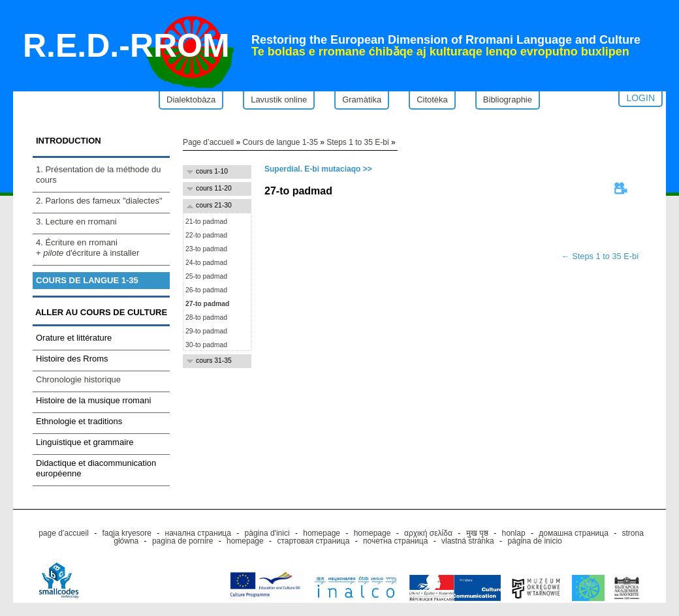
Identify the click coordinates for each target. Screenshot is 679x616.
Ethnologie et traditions (79, 421)
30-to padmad (205, 345)
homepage (322, 533)
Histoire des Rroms (72, 359)
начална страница (198, 533)
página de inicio (534, 541)
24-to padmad (205, 263)
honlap (514, 533)
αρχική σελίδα (428, 533)
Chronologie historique (78, 379)
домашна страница (574, 533)
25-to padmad (205, 276)
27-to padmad (206, 304)
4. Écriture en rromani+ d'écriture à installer (87, 248)
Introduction (69, 141)
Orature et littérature (74, 338)
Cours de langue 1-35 (87, 280)
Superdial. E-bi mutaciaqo (312, 169)
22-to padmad (205, 235)
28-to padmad (205, 317)
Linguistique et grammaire (85, 442)
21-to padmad (205, 222)
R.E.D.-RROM (126, 46)
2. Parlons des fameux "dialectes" (99, 201)
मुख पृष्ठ (477, 533)
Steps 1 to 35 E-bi (357, 142)
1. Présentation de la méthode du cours (99, 175)
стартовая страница (313, 541)
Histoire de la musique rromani (93, 400)
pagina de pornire (182, 541)
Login (640, 98)
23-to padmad (205, 249)
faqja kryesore (127, 533)
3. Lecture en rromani (76, 222)
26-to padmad (205, 290)
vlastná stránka (468, 541)
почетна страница (395, 541)
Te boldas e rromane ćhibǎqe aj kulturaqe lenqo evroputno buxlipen (440, 52)
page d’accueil (64, 533)
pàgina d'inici (267, 533)
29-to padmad (205, 331)
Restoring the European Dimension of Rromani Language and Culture (446, 40)
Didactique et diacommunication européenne (96, 468)
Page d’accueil (208, 142)
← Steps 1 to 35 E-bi (600, 256)
